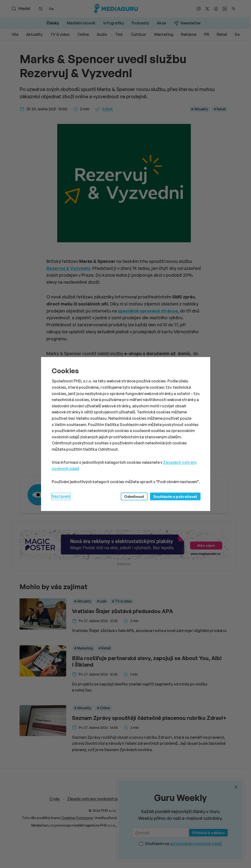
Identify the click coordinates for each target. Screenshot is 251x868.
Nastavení (61, 496)
